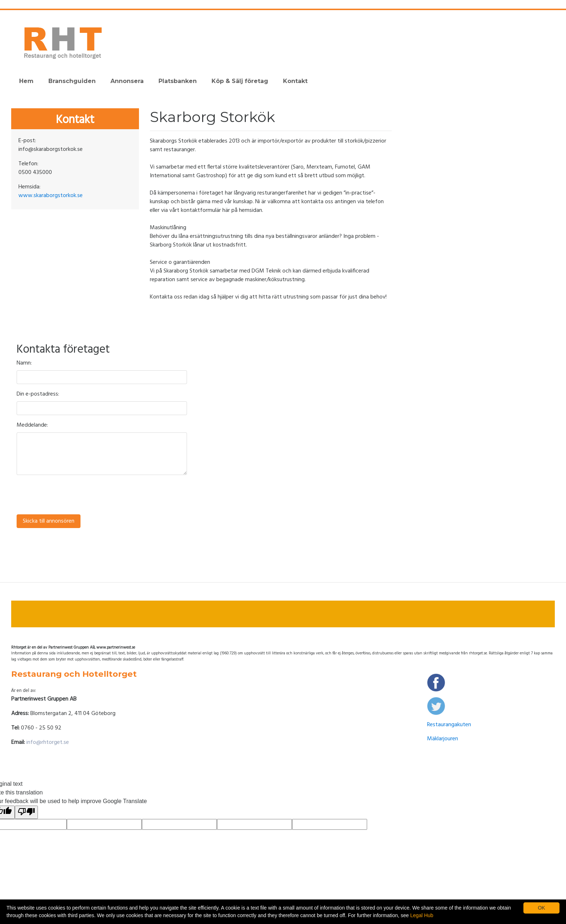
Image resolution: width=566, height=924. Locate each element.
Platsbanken (178, 81)
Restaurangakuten (449, 725)
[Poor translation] (26, 812)
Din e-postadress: (38, 394)
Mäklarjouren (443, 739)
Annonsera (127, 81)
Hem (26, 81)
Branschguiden (72, 81)
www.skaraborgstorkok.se (51, 196)
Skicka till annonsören (49, 521)
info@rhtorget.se (48, 742)
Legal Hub (422, 915)
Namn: (24, 363)
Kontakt (295, 81)
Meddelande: (32, 425)
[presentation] (71, 495)
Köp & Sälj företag (240, 81)
